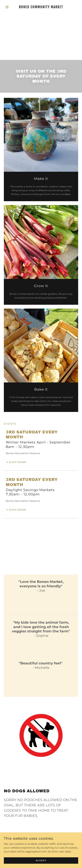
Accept (41, 860)
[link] (41, 7)
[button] (9, 7)
